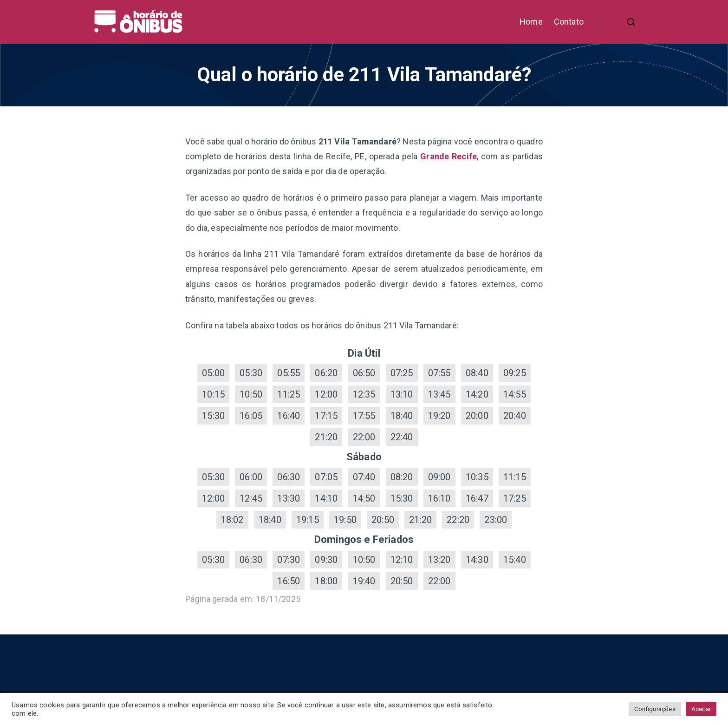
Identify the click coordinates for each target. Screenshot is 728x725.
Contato (569, 22)
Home (531, 22)
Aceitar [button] (701, 709)
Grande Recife (448, 156)
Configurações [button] (655, 709)
